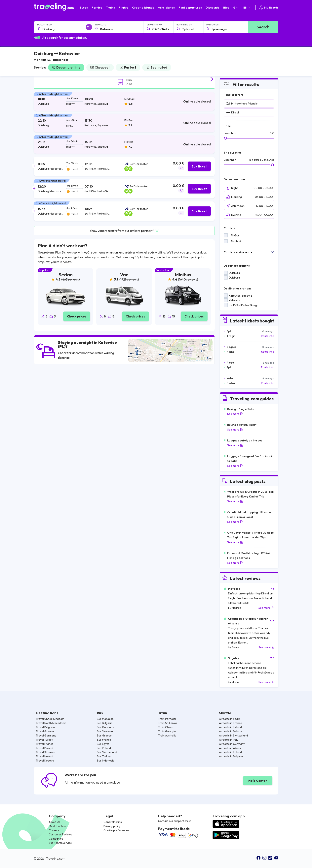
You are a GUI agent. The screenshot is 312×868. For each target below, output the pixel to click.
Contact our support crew (174, 821)
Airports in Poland (230, 752)
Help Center (258, 781)
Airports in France (231, 723)
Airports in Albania (231, 748)
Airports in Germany (232, 744)
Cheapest (100, 67)
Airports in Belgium (231, 756)
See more (235, 414)
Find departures (190, 7)
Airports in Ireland (230, 727)
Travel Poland (44, 748)
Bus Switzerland (107, 752)
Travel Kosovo (45, 761)
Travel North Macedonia (51, 723)
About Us (54, 822)
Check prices (77, 316)
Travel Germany (46, 735)
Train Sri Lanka (167, 723)
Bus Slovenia (105, 731)
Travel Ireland (44, 756)
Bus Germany (105, 727)
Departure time (66, 67)
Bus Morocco (105, 719)
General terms (113, 822)
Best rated (157, 67)
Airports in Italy (229, 740)
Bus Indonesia (106, 761)
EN (247, 7)
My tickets (269, 7)
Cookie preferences (116, 830)
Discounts (213, 7)
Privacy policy (112, 826)
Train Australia (167, 735)
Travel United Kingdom (50, 719)
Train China (165, 727)
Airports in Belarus (231, 731)
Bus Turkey (104, 756)
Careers (54, 830)
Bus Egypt (103, 744)
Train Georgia (167, 731)
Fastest (128, 67)
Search (263, 27)
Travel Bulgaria (45, 727)
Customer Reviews (60, 834)
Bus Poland (104, 748)
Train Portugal (167, 719)
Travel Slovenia (45, 752)
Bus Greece (104, 735)
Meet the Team (58, 826)
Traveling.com (56, 858)
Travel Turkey (44, 740)
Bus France (104, 740)
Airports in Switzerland (234, 735)
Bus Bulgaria (105, 723)
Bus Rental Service (60, 843)
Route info (268, 336)
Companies (56, 839)
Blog (226, 7)
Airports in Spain (230, 719)
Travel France (45, 744)
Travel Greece (45, 731)
